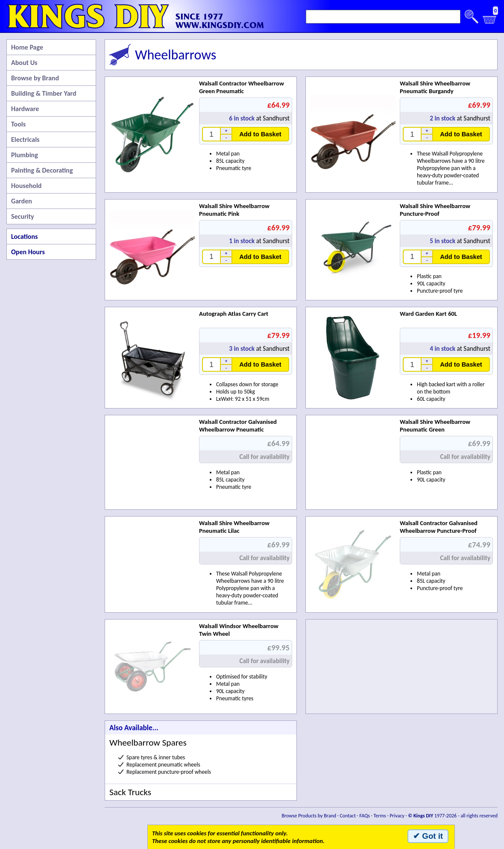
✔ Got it (428, 836)
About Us (24, 63)
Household (26, 186)
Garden (22, 201)
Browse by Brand (35, 78)
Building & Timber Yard (44, 93)
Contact (348, 816)
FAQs (365, 816)
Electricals (25, 140)
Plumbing (25, 155)
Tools (18, 124)
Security (23, 216)
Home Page (27, 47)
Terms (379, 816)
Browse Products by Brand (309, 816)
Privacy (397, 816)
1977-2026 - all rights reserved (453, 816)
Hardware (25, 109)
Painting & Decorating (42, 170)
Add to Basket (260, 134)
